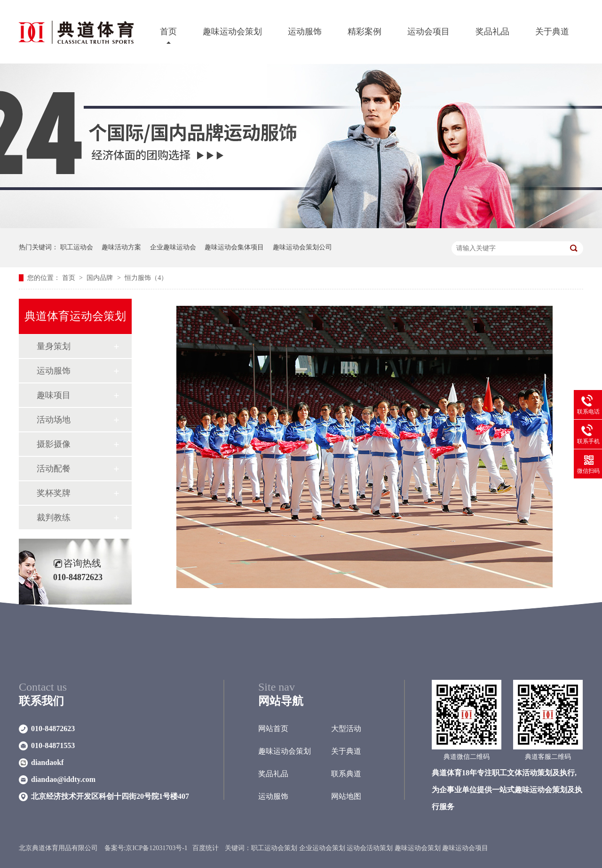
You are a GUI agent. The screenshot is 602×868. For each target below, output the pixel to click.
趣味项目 (54, 395)
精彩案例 (364, 32)
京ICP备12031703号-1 (156, 848)
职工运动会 (77, 247)
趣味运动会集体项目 (234, 247)
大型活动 (346, 729)
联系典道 (346, 774)
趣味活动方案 (121, 247)
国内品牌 (101, 278)
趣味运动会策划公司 (302, 247)
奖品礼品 (492, 32)
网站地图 (346, 796)
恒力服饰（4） (146, 278)
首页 (168, 32)
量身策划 (54, 346)
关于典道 (552, 32)
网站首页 (273, 729)
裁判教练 (54, 518)
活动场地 (54, 420)
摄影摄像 (54, 444)
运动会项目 (428, 32)
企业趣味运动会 (173, 247)
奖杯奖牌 (54, 493)
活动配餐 (54, 469)
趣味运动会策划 (232, 32)
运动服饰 (305, 32)
